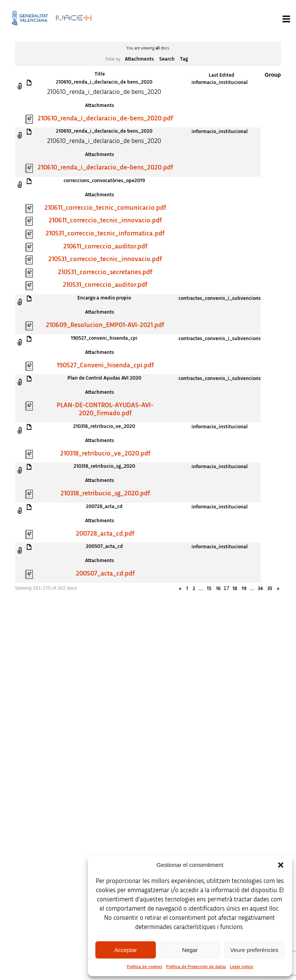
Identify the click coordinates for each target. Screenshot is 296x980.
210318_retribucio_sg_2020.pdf (105, 493)
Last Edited (222, 75)
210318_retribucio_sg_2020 (104, 466)
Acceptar (125, 950)
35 (270, 589)
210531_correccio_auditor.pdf (105, 285)
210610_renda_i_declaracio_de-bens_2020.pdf (105, 118)
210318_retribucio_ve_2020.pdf (105, 454)
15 (209, 589)
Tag (184, 59)
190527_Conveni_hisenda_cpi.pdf (105, 365)
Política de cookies (145, 967)
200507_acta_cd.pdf (105, 574)
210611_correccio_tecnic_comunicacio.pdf (105, 208)
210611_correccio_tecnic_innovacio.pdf (105, 220)
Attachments (139, 59)
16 (218, 589)
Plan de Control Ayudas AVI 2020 (104, 378)
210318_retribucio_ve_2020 (104, 426)
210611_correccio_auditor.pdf (105, 247)
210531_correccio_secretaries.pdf (105, 272)
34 (260, 589)
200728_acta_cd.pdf (105, 534)
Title (100, 74)
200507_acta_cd (104, 546)
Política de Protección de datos (196, 967)
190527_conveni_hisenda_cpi (104, 338)
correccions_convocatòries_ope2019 (104, 181)
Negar (190, 950)
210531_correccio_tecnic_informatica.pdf (105, 233)
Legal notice (241, 967)
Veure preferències (254, 950)
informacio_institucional (220, 82)
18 (235, 589)
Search (167, 59)
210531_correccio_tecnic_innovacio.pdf (105, 259)
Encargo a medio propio (104, 298)
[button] (281, 865)
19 (244, 589)
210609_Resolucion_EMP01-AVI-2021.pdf (105, 325)
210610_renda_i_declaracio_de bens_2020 (104, 82)
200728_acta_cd (104, 506)
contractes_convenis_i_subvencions (220, 298)
